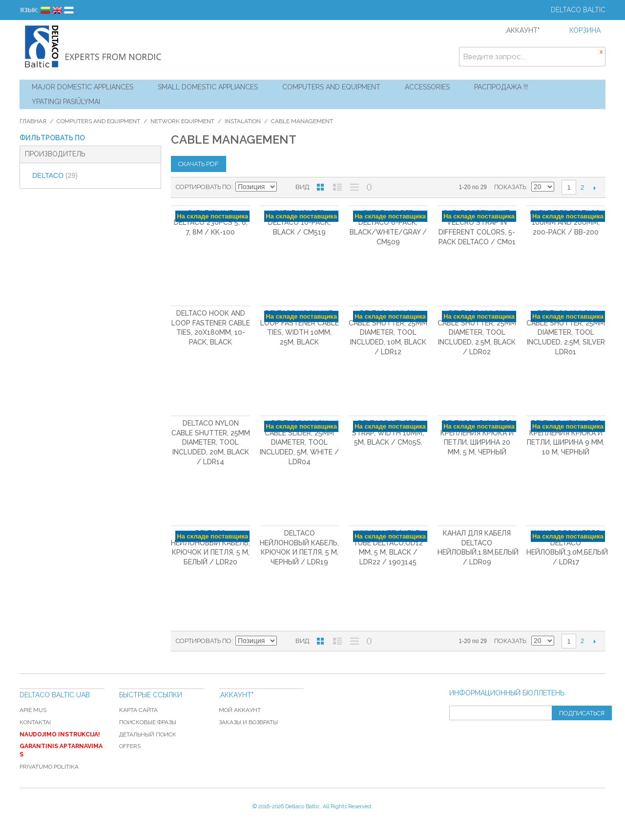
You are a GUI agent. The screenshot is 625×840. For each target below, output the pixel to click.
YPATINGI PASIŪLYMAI (66, 102)
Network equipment (182, 121)
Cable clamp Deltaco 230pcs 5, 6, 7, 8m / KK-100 (211, 223)
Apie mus (33, 710)
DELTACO (55, 175)
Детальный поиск (148, 734)
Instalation (243, 121)
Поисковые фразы (148, 722)
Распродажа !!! (501, 87)
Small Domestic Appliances (208, 87)
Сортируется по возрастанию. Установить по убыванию (286, 187)
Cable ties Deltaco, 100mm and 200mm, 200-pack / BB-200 (566, 223)
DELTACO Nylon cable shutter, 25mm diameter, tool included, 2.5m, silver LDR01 (566, 332)
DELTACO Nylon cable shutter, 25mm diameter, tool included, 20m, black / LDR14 (211, 442)
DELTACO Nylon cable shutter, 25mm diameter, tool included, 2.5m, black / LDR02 (477, 332)
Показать (510, 187)
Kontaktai (35, 722)
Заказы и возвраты (248, 722)
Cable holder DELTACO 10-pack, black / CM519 (299, 223)
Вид (302, 187)
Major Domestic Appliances (83, 87)
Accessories (427, 87)
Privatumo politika (49, 767)
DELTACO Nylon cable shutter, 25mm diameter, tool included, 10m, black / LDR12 (388, 332)
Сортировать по (204, 187)
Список (337, 187)
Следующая (594, 188)
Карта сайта (138, 710)
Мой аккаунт (240, 710)
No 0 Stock (369, 187)
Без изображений (354, 187)
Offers (130, 746)
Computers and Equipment (331, 87)
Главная (33, 121)
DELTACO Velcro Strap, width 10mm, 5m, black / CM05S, (388, 433)
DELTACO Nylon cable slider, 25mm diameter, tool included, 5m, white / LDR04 (299, 442)
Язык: (29, 10)
